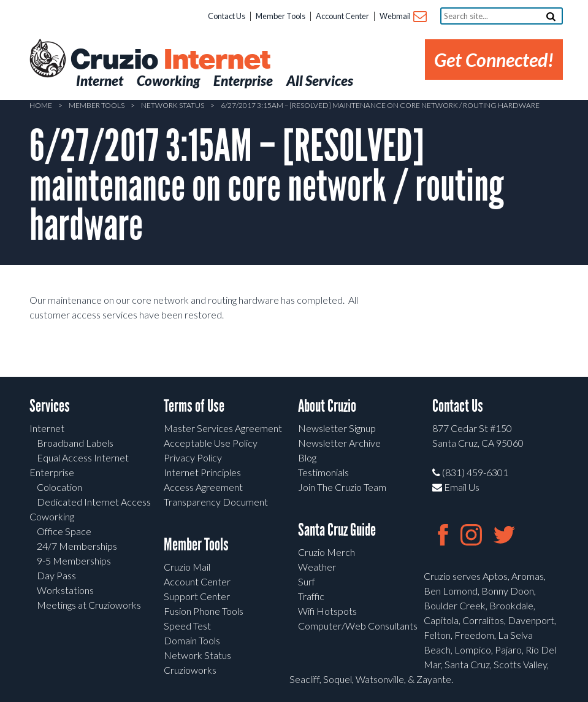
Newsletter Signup (337, 428)
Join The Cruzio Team (342, 487)
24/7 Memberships (77, 546)
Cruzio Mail (187, 567)
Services (50, 406)
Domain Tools (192, 640)
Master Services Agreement (223, 428)
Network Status (173, 105)
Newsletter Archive (339, 443)
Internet (47, 428)
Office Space (64, 531)
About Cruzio (327, 406)
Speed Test (187, 626)
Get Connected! (494, 60)
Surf (307, 581)
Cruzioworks (190, 670)
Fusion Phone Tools (204, 611)
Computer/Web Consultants (358, 626)
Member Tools (281, 16)
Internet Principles (202, 472)
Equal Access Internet (83, 457)
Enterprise (52, 472)
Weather (317, 567)
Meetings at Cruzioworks (89, 605)
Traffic (311, 596)
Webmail (403, 17)
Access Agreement (203, 487)
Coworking (52, 516)
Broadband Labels (75, 443)
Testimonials (323, 472)
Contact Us (227, 16)
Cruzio (170, 60)
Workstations (65, 590)
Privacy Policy (193, 457)
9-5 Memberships (74, 561)
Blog (307, 457)
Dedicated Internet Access (94, 502)
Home (41, 105)
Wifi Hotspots (327, 611)
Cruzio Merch (326, 552)
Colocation (59, 487)
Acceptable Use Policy (211, 443)
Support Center (197, 596)
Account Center (342, 16)
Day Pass (56, 575)
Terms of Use (194, 406)
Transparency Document (216, 502)
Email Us (456, 487)
